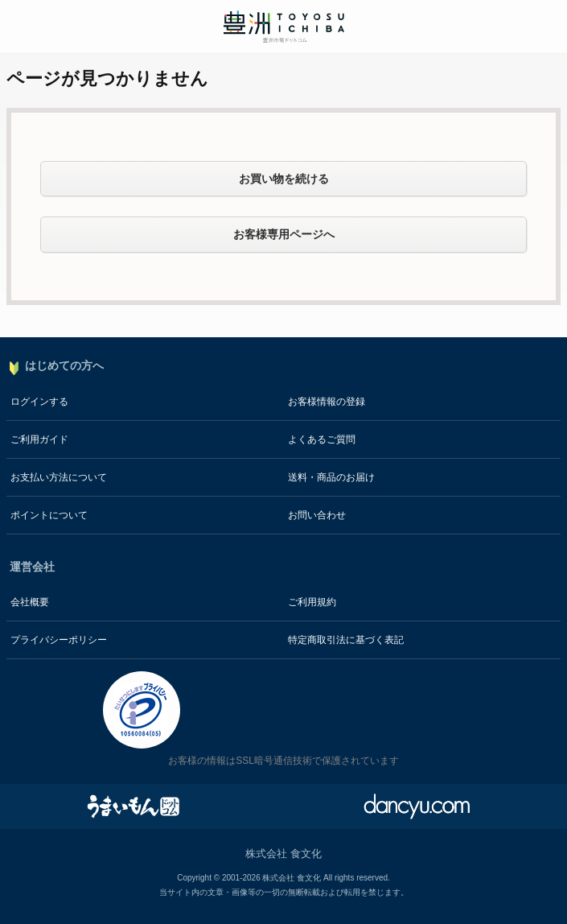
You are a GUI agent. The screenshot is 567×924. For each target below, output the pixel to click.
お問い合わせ (317, 515)
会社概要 (30, 602)
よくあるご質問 (322, 439)
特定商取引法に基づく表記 (346, 640)
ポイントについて (49, 515)
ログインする (39, 402)
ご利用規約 (312, 602)
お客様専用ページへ (284, 234)
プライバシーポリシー (59, 640)
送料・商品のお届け (331, 477)
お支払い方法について (59, 477)
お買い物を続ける (284, 179)
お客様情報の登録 (327, 402)
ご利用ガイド (39, 439)
